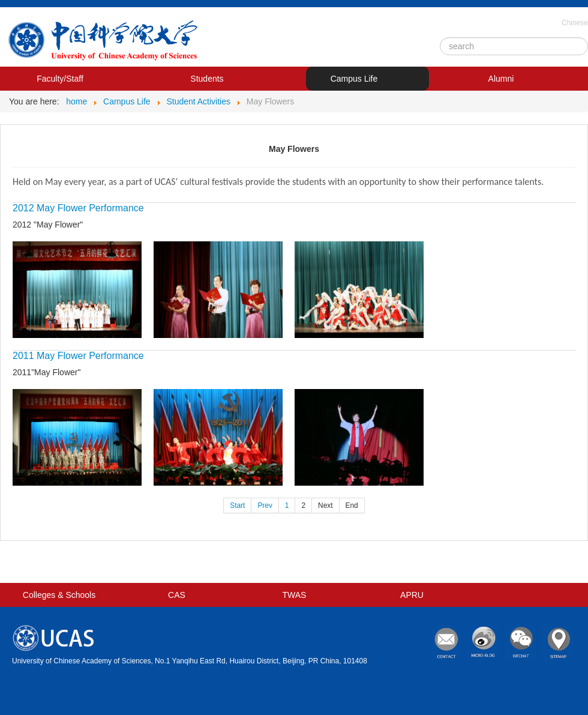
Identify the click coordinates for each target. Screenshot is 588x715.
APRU (412, 595)
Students (207, 79)
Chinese (575, 23)
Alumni (501, 79)
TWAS (295, 595)
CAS (177, 595)
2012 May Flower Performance (78, 208)
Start (237, 505)
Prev (265, 505)
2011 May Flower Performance (78, 356)
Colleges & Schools (59, 595)
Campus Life (354, 79)
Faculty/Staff (60, 79)
